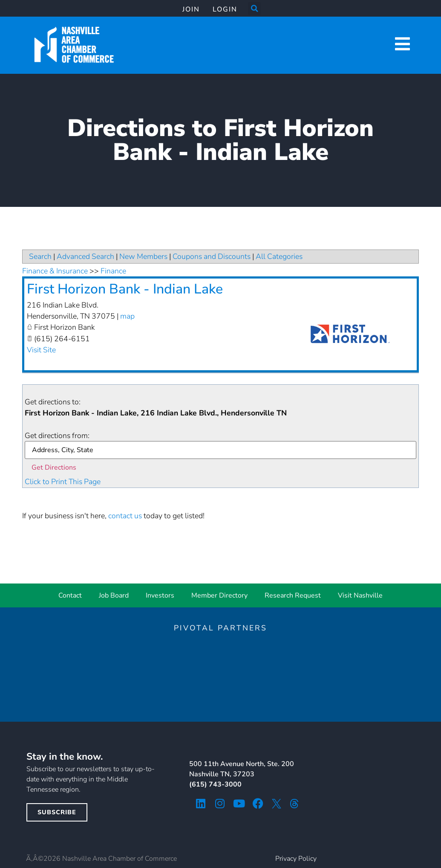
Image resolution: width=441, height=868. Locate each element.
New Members (143, 256)
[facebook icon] (258, 803)
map (127, 316)
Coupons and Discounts (212, 256)
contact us (125, 516)
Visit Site (41, 350)
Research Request (293, 595)
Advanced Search (85, 256)
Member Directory (219, 595)
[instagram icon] (220, 803)
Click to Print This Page (63, 482)
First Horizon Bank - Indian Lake (125, 289)
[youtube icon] (239, 803)
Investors (160, 595)
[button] (254, 9)
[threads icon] (294, 804)
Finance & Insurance (55, 271)
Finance (113, 271)
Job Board (114, 595)
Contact (70, 595)
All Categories (279, 256)
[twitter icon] (277, 804)
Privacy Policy (296, 859)
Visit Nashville (360, 595)
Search (40, 256)
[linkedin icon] (200, 803)
